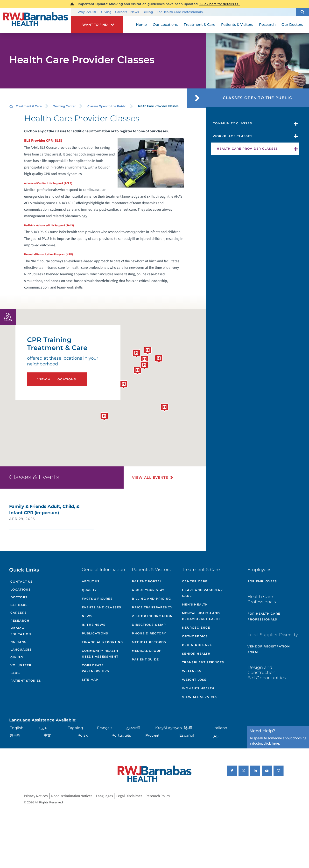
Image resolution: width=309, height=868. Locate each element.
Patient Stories (26, 681)
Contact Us (22, 582)
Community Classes (232, 123)
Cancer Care (195, 581)
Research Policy (158, 796)
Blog (15, 673)
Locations (21, 589)
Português (121, 735)
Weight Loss (194, 680)
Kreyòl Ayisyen (169, 728)
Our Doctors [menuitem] (292, 25)
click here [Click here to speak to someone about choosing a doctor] (271, 743)
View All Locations (57, 379)
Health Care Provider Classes (247, 149)
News (135, 12)
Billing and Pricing (151, 599)
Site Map (90, 680)
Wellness (192, 671)
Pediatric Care (197, 645)
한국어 (15, 735)
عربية (43, 728)
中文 (47, 735)
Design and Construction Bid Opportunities (267, 673)
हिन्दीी (188, 728)
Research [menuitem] (267, 25)
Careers (121, 12)
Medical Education (21, 631)
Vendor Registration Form (269, 649)
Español (187, 735)
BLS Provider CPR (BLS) (43, 141)
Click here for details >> (220, 4)
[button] (302, 12)
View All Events (150, 478)
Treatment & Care (29, 106)
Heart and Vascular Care (202, 593)
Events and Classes (102, 607)
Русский (152, 735)
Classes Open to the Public (107, 106)
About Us (91, 581)
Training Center (64, 106)
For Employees (262, 581)
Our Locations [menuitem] (165, 25)
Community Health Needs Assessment (100, 654)
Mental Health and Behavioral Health (201, 616)
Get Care (19, 605)
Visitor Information (152, 616)
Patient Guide (145, 659)
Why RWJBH (88, 12)
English (17, 728)
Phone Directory (149, 633)
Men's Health (195, 604)
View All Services (200, 697)
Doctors (19, 597)
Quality (89, 590)
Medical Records (149, 642)
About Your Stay (148, 590)
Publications (95, 633)
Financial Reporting (102, 642)
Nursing (18, 642)
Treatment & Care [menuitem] (200, 25)
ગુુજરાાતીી (133, 728)
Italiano (220, 728)
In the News (94, 625)
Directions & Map (149, 625)
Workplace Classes (233, 136)
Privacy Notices (36, 796)
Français (105, 728)
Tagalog (75, 728)
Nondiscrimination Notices (72, 796)
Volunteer (21, 665)
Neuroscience (196, 628)
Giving (106, 12)
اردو (216, 735)
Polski (83, 735)
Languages (21, 649)
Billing (148, 12)
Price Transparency (152, 607)
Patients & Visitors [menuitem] (237, 25)
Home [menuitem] (141, 25)
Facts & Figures (97, 599)
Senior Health (196, 654)
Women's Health (198, 688)
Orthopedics (195, 636)
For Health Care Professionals (180, 12)
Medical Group (147, 651)
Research (20, 621)
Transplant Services (203, 662)
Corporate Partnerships (95, 668)
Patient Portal (147, 581)
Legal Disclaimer (129, 796)
